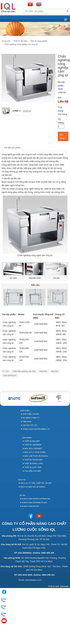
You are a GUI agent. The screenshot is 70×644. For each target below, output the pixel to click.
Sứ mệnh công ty (31, 418)
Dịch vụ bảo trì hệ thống (33, 487)
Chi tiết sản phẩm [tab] (12, 148)
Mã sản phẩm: (61, 84)
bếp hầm (55, 371)
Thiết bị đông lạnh (34, 463)
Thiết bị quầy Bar (33, 467)
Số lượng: (61, 121)
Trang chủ (6, 41)
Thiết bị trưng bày (34, 460)
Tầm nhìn (27, 422)
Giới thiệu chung (31, 414)
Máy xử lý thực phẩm (35, 452)
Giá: (60, 98)
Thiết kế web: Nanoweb (58, 586)
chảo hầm (43, 371)
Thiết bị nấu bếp (32, 441)
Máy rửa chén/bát (33, 448)
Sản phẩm (27, 438)
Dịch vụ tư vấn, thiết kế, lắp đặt (36, 483)
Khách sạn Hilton (30, 506)
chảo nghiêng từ (10, 375)
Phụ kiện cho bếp (33, 471)
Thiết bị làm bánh (33, 445)
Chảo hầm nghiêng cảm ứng (24, 371)
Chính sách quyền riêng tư (36, 429)
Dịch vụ (22, 480)
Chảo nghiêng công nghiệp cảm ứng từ (21, 44)
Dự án (22, 495)
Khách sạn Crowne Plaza (34, 503)
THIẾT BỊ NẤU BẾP (20, 41)
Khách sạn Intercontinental (36, 499)
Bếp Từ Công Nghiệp (39, 41)
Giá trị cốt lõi (30, 425)
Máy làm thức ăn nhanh (36, 456)
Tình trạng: (61, 109)
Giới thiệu (25, 411)
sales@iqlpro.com (33, 580)
